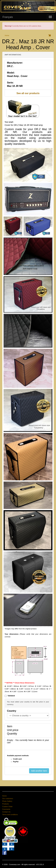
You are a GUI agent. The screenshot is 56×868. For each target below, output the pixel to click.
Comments (6, 809)
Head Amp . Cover (17, 76)
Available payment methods (18, 756)
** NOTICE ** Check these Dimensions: (20, 683)
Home (7, 35)
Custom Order (7, 807)
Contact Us (6, 812)
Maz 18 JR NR (15, 86)
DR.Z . (10, 66)
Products (5, 804)
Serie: (10, 83)
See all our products (28, 93)
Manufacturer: (15, 63)
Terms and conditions (10, 815)
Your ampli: (9, 122)
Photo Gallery (7, 801)
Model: (11, 73)
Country (12, 711)
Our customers (8, 799)
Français (8, 17)
